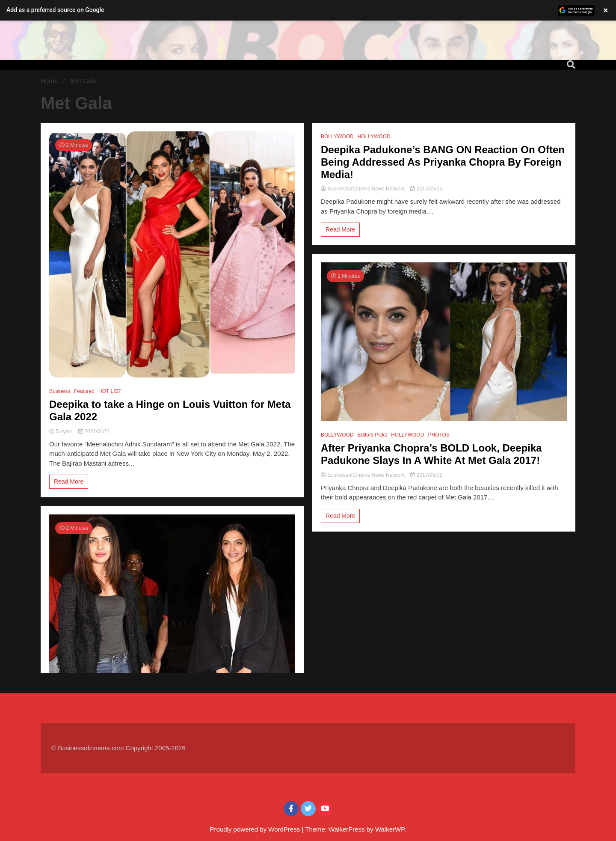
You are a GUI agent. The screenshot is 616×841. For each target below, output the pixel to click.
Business (60, 391)
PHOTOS (438, 435)
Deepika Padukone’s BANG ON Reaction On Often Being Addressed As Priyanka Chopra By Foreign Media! (443, 162)
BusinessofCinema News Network (363, 189)
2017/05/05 (426, 189)
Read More (69, 481)
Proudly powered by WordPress (256, 829)
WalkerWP (390, 829)
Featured (84, 391)
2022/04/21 (94, 431)
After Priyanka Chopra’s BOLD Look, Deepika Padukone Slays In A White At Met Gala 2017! (431, 454)
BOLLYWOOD (337, 137)
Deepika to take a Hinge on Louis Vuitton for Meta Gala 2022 (170, 410)
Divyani (62, 431)
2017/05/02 (426, 475)
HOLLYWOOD (374, 137)
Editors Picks (372, 435)
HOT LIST (110, 391)
